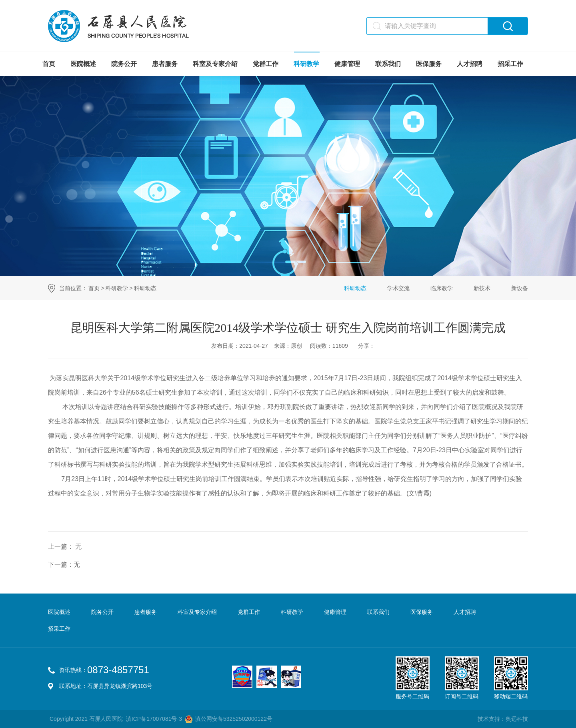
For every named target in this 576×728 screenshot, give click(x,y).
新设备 (520, 288)
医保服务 (429, 64)
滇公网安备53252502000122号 (234, 719)
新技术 (482, 288)
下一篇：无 (64, 565)
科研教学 (306, 64)
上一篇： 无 (65, 547)
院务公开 (124, 64)
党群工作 (266, 64)
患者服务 (165, 64)
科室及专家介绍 (215, 64)
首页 (49, 64)
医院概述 (83, 64)
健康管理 (347, 64)
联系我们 (388, 64)
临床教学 (442, 288)
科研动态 (145, 288)
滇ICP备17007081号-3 (154, 719)
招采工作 (510, 64)
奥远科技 (517, 719)
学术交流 (398, 288)
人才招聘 (470, 64)
